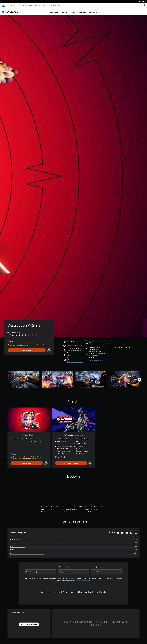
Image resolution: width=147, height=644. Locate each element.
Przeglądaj (93, 11)
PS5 (12, 5)
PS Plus (22, 5)
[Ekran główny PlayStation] (3, 5)
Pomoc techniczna (55, 5)
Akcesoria (29, 5)
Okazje (72, 11)
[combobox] (40, 570)
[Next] (139, 378)
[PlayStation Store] (11, 10)
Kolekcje (64, 11)
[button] (75, 360)
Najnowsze (54, 11)
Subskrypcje (82, 11)
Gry (7, 5)
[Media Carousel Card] (24, 378)
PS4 (16, 5)
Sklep (46, 5)
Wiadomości (38, 5)
